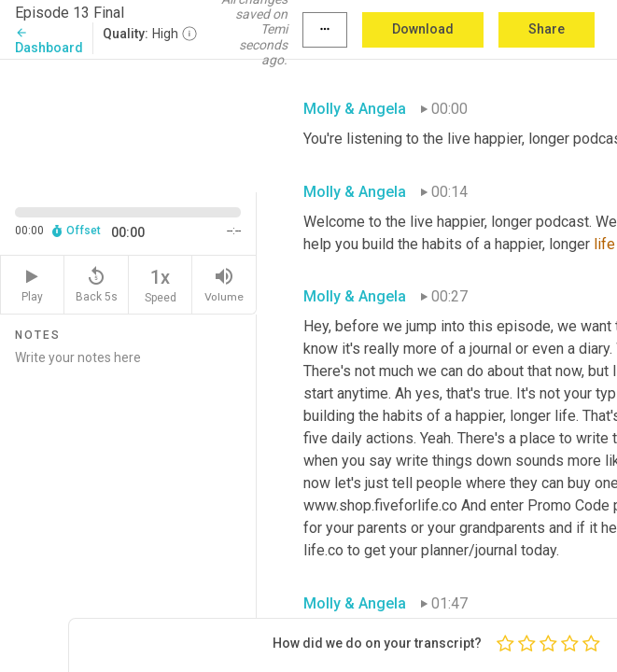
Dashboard (49, 41)
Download (423, 29)
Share (547, 29)
